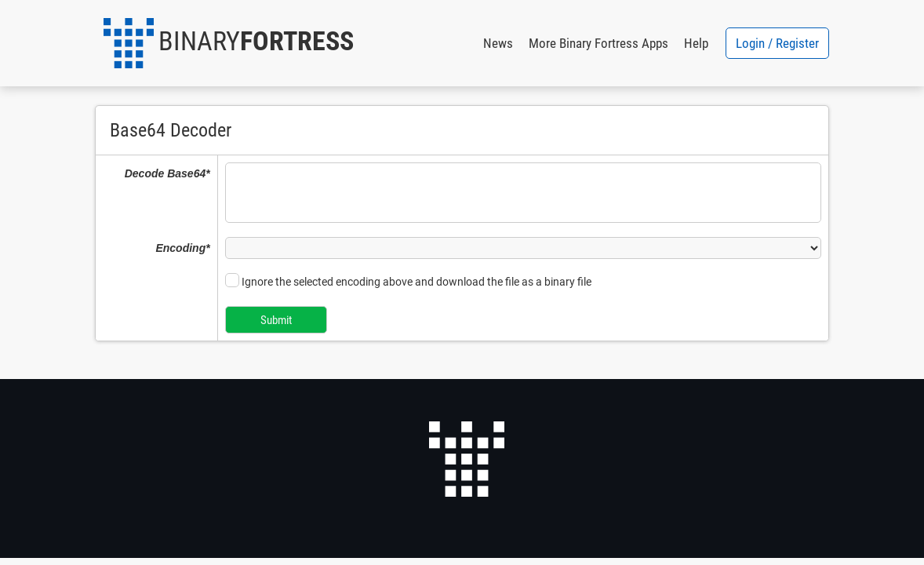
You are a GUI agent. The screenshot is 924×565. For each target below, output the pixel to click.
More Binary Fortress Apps (598, 43)
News (498, 43)
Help (696, 43)
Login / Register (777, 43)
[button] (229, 43)
